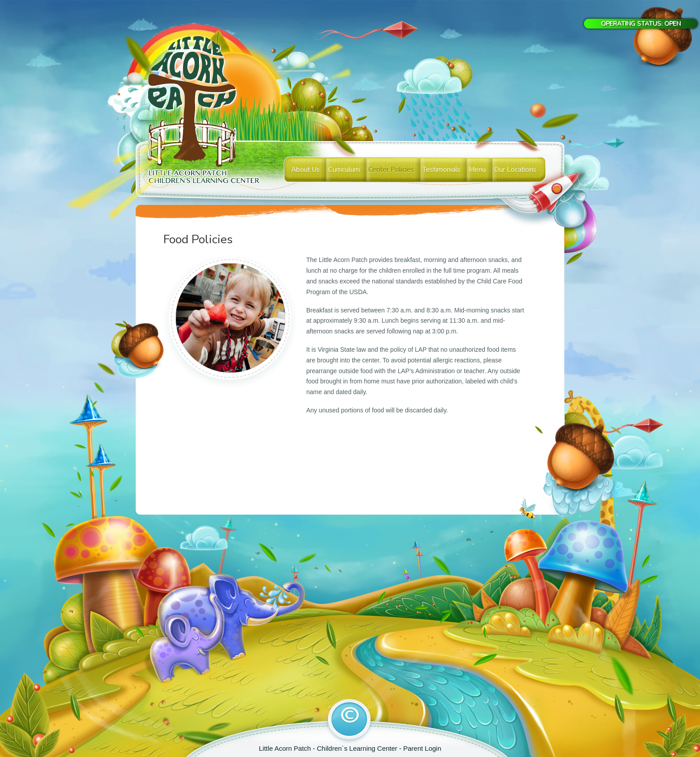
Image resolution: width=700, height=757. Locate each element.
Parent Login (422, 748)
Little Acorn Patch (286, 748)
